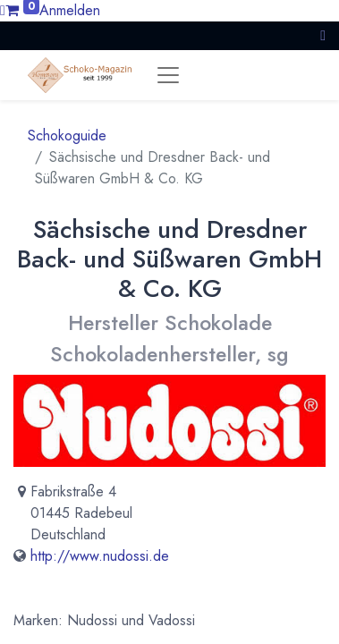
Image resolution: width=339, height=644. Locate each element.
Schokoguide (67, 136)
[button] (323, 35)
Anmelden (70, 10)
